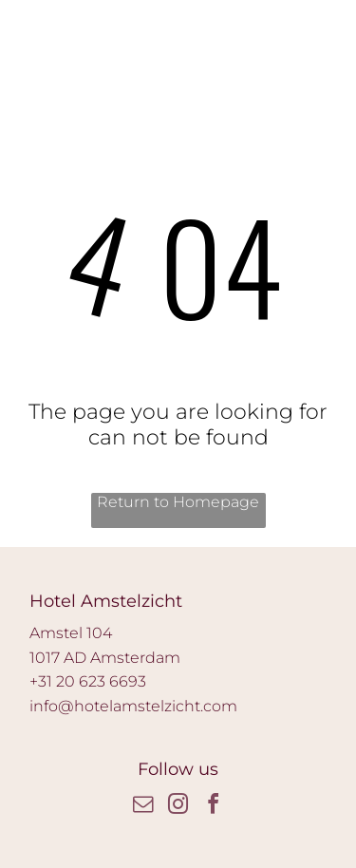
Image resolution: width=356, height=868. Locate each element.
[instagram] (178, 807)
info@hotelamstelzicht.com (133, 706)
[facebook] (214, 807)
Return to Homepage (178, 502)
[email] (143, 807)
